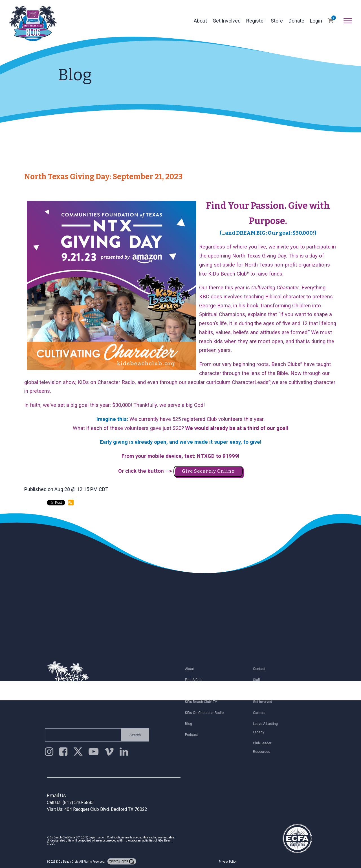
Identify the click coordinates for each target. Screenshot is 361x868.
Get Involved (227, 21)
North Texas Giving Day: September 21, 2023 (103, 177)
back (35, 526)
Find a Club (196, 680)
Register (256, 21)
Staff (259, 680)
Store (277, 21)
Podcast (194, 735)
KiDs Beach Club (67, 862)
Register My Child (201, 691)
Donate (296, 21)
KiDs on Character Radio (207, 713)
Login (316, 21)
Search (133, 735)
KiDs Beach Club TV (203, 702)
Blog (191, 724)
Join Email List (267, 691)
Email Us (56, 795)
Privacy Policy (228, 862)
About (200, 21)
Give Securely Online (208, 471)
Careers (261, 713)
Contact (261, 669)
